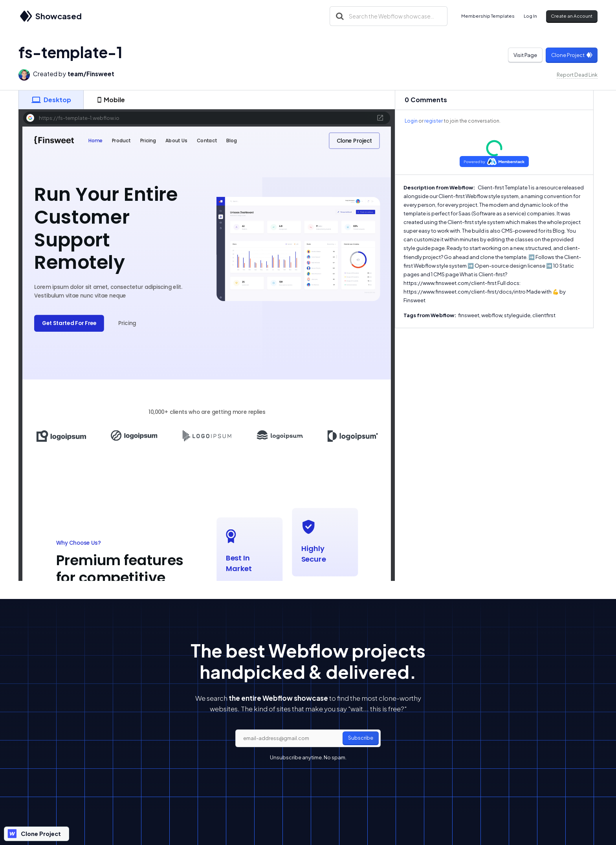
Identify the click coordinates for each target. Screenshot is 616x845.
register (434, 121)
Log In (530, 16)
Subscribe (361, 738)
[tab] (51, 100)
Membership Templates (488, 16)
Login (411, 121)
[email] (308, 738)
